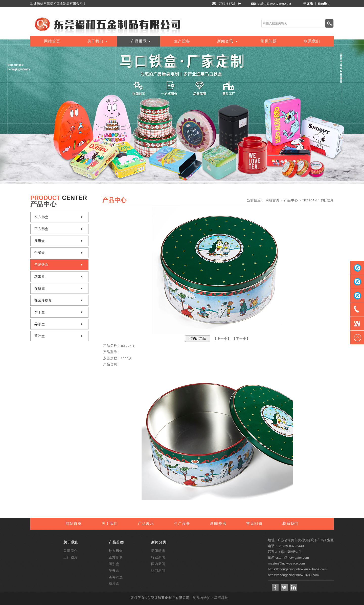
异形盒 (40, 324)
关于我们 (95, 41)
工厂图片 (71, 557)
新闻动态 (158, 551)
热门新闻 (158, 570)
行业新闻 (158, 557)
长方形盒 (41, 217)
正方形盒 (41, 229)
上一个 (222, 338)
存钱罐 (40, 288)
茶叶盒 (40, 336)
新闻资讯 (225, 41)
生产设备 (182, 41)
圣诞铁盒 (41, 265)
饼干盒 (40, 312)
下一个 (241, 338)
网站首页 (52, 41)
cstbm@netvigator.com (275, 4)
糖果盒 (40, 276)
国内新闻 (158, 564)
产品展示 (139, 41)
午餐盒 (40, 253)
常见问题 (269, 41)
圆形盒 (40, 241)
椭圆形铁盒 (43, 300)
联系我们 (312, 41)
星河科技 (221, 598)
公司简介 (71, 551)
